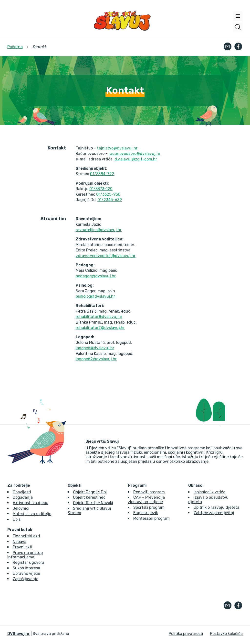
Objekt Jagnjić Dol (90, 492)
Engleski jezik (146, 513)
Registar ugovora (28, 562)
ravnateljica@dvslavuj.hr (99, 230)
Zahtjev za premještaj (214, 513)
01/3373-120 (101, 189)
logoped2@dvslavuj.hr (96, 359)
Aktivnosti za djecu (31, 503)
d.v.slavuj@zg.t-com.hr (136, 159)
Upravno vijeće (26, 573)
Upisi (17, 519)
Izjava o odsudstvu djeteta (208, 500)
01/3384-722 (102, 174)
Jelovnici (21, 508)
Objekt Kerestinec (89, 497)
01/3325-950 (108, 194)
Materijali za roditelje (32, 514)
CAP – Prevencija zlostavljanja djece (146, 500)
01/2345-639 (110, 200)
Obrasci (196, 486)
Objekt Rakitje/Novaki (93, 503)
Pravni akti (22, 547)
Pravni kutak (20, 530)
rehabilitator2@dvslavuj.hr (100, 328)
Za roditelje (19, 486)
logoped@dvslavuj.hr (95, 348)
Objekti (74, 486)
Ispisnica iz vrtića (209, 492)
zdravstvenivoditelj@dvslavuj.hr (106, 256)
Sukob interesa (26, 568)
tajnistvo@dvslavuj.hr (117, 148)
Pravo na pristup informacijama (25, 555)
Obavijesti (22, 492)
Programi (137, 486)
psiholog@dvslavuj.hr (95, 296)
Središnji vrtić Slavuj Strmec (89, 511)
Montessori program (151, 518)
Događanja (23, 497)
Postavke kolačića (226, 634)
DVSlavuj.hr (19, 634)
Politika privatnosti (186, 634)
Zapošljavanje (26, 579)
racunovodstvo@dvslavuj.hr (135, 153)
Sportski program (149, 507)
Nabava (20, 542)
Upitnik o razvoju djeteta (216, 507)
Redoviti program (149, 492)
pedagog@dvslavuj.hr (96, 276)
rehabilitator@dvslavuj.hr (99, 317)
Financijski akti (26, 536)
